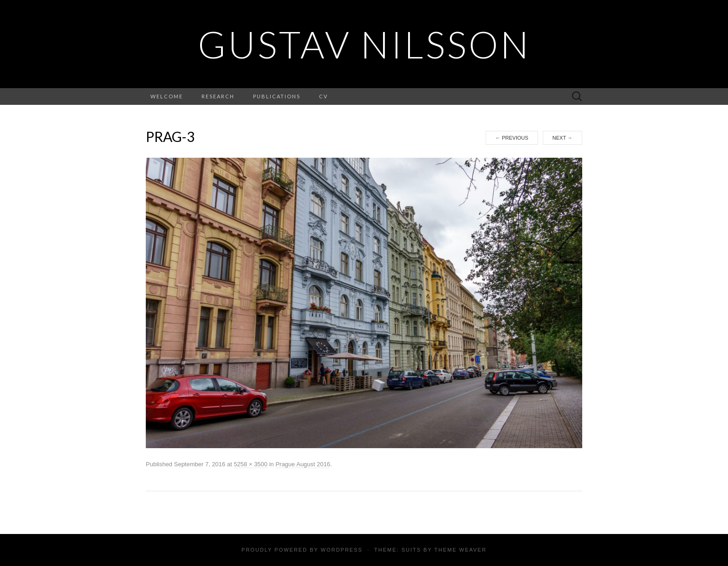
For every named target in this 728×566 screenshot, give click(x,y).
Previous (512, 138)
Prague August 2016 (303, 464)
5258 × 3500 (250, 464)
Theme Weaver (460, 550)
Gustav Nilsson (364, 44)
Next (562, 138)
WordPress (342, 550)
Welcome (167, 96)
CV (323, 96)
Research (218, 96)
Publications (277, 96)
